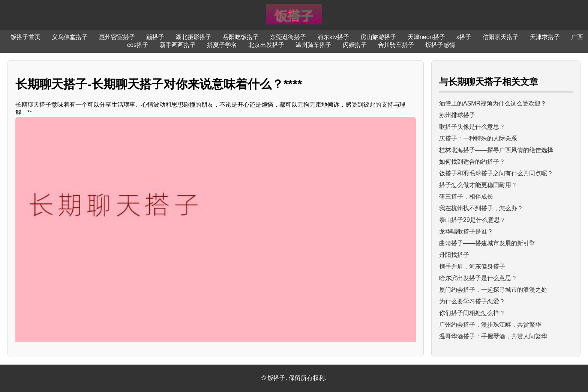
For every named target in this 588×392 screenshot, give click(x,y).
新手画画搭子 (178, 45)
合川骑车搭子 (396, 45)
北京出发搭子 (266, 45)
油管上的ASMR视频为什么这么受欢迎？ (493, 103)
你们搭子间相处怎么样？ (472, 313)
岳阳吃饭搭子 (241, 37)
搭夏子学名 (222, 45)
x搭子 (464, 37)
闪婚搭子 (355, 45)
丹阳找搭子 (454, 255)
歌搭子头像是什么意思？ (472, 127)
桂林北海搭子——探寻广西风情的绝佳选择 (496, 150)
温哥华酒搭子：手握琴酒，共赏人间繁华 (493, 336)
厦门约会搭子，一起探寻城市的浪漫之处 (493, 290)
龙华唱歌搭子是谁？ (466, 231)
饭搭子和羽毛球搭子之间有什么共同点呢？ (496, 173)
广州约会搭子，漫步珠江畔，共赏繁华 (490, 325)
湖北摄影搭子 (193, 37)
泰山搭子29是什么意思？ (472, 220)
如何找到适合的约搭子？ (472, 162)
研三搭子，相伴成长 (466, 197)
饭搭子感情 (440, 45)
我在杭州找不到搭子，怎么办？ (481, 208)
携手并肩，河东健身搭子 (472, 266)
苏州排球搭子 (457, 115)
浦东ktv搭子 (333, 37)
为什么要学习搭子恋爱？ (472, 301)
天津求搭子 (545, 37)
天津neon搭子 (426, 37)
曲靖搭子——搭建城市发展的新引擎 (487, 243)
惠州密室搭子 (117, 37)
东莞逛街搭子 (288, 37)
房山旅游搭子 (378, 37)
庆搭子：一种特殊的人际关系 (478, 138)
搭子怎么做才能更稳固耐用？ (478, 185)
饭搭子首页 (25, 37)
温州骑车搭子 (313, 45)
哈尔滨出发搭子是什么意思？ (478, 278)
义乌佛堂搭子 (70, 37)
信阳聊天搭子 (501, 37)
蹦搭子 (155, 37)
